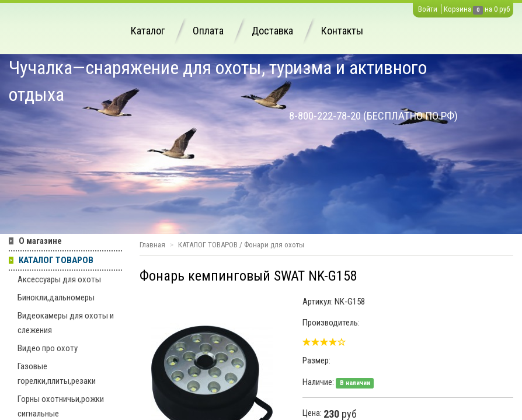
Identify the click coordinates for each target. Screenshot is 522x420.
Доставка (272, 31)
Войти (428, 9)
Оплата (208, 31)
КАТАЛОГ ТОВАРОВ (56, 260)
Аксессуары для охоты (59, 279)
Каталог (148, 31)
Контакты (342, 31)
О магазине (40, 241)
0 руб (502, 9)
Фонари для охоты (274, 245)
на (488, 9)
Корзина (457, 9)
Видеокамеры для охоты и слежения (66, 323)
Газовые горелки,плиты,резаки (57, 374)
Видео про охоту (48, 348)
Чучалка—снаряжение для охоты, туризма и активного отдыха (218, 81)
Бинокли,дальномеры (56, 297)
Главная (152, 245)
